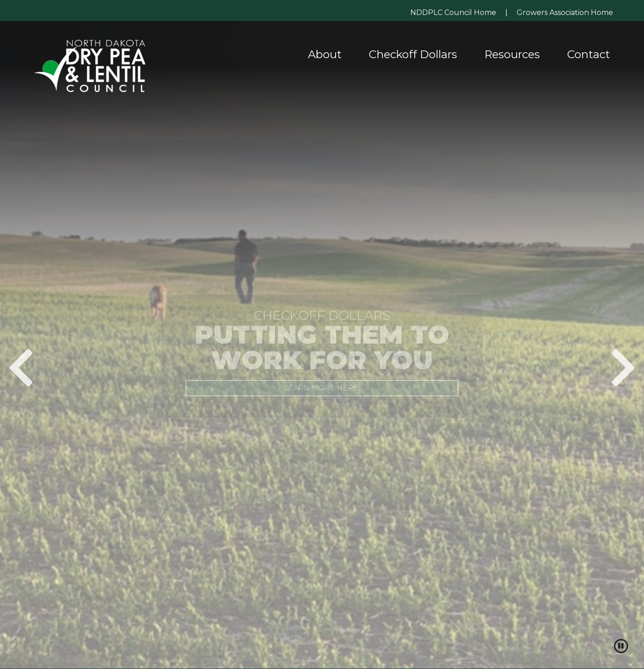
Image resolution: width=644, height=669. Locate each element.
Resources (512, 54)
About (325, 54)
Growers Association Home (565, 12)
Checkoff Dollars (413, 54)
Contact (589, 54)
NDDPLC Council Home (453, 12)
